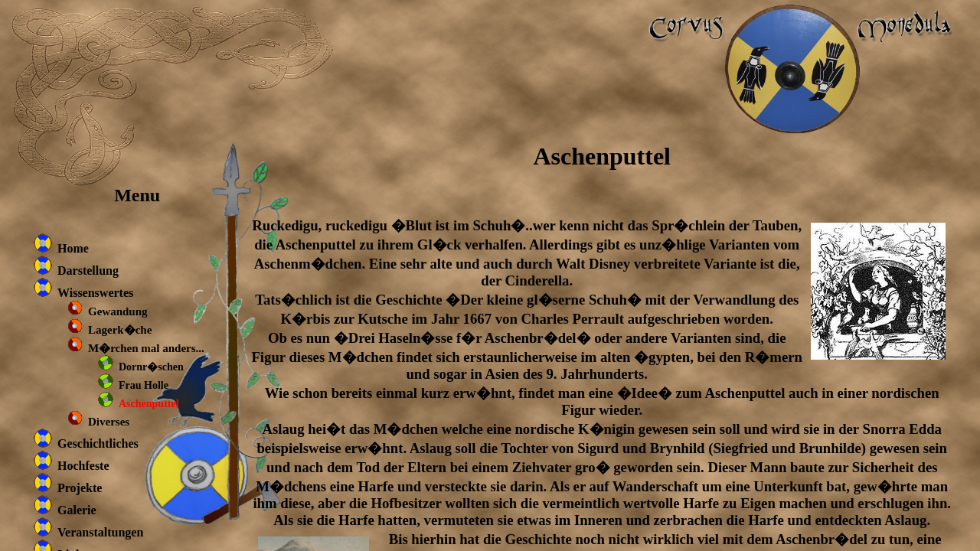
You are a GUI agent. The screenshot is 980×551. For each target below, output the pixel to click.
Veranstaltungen (100, 532)
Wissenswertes (95, 293)
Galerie (77, 510)
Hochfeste (83, 466)
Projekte (80, 488)
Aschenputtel (149, 404)
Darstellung (88, 271)
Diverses (109, 422)
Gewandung (118, 311)
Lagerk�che (120, 330)
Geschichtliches (98, 443)
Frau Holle (144, 385)
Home (73, 248)
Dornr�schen (151, 367)
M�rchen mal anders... (146, 348)
